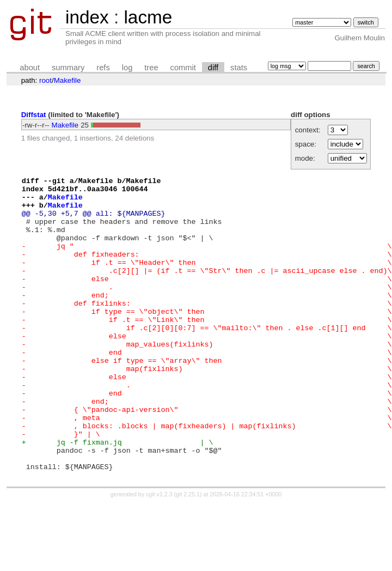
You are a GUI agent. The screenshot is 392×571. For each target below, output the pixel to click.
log (127, 68)
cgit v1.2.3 (159, 553)
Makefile (68, 80)
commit (183, 68)
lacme (148, 17)
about (30, 68)
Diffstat (34, 115)
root (45, 80)
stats (239, 68)
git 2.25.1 (188, 553)
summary (68, 68)
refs (103, 68)
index (87, 17)
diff (213, 68)
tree (151, 68)
